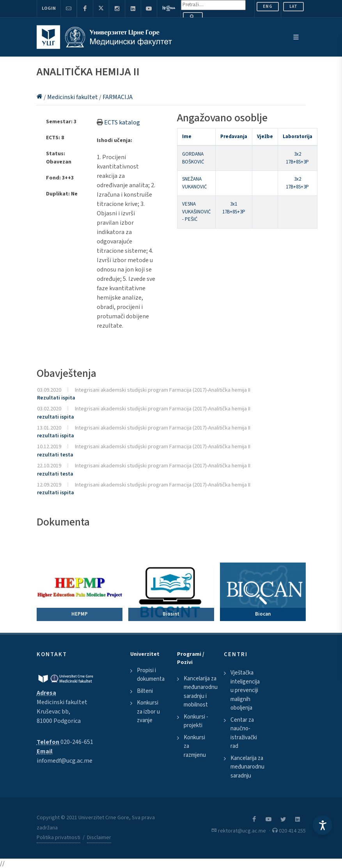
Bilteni (145, 691)
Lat (293, 6)
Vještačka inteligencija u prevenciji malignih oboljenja (245, 690)
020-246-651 (77, 742)
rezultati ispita (56, 417)
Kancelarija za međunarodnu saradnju (247, 767)
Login (49, 8)
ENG (268, 6)
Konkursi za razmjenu (195, 746)
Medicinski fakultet (73, 97)
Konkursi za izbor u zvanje (148, 712)
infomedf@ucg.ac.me (65, 761)
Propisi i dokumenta (151, 675)
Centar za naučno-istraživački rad (244, 733)
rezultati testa (55, 455)
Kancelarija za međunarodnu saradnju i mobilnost (201, 692)
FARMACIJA (118, 97)
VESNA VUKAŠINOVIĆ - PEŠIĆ (196, 212)
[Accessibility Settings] (323, 825)
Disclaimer (99, 838)
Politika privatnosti (58, 838)
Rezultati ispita (56, 398)
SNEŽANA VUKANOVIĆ (194, 183)
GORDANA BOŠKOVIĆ (193, 158)
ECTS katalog (122, 122)
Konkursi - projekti (196, 721)
